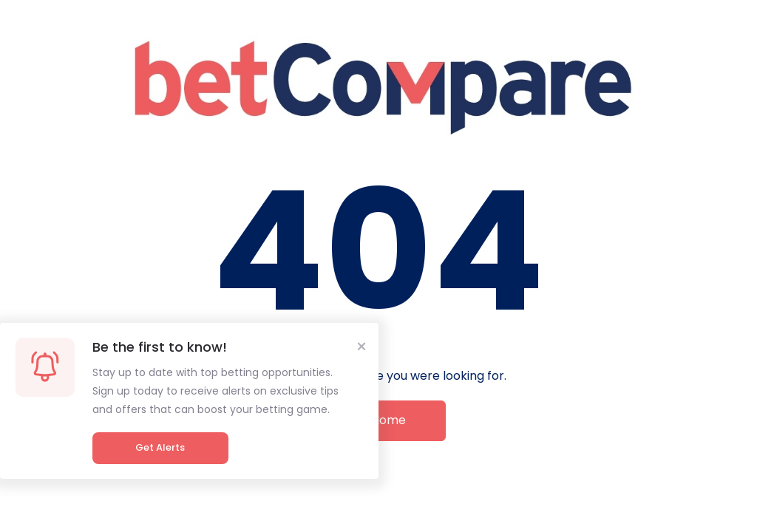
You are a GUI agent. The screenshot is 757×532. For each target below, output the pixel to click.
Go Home (378, 420)
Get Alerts (160, 447)
